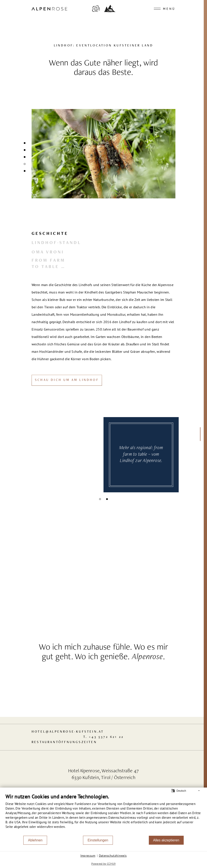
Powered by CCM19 (103, 864)
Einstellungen (98, 840)
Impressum (88, 856)
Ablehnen (35, 840)
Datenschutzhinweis (113, 856)
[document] (103, 814)
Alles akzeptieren (166, 840)
